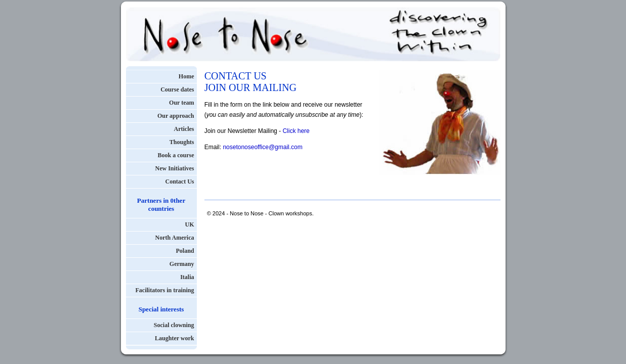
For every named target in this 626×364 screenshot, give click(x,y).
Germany (182, 264)
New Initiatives (175, 168)
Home (186, 76)
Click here (296, 131)
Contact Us (180, 181)
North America (175, 238)
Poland (185, 251)
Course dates (177, 89)
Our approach (176, 116)
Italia (187, 277)
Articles (184, 129)
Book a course (176, 155)
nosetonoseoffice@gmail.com (262, 147)
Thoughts (182, 142)
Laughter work (174, 338)
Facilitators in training (165, 290)
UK (190, 224)
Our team (181, 103)
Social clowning (174, 325)
